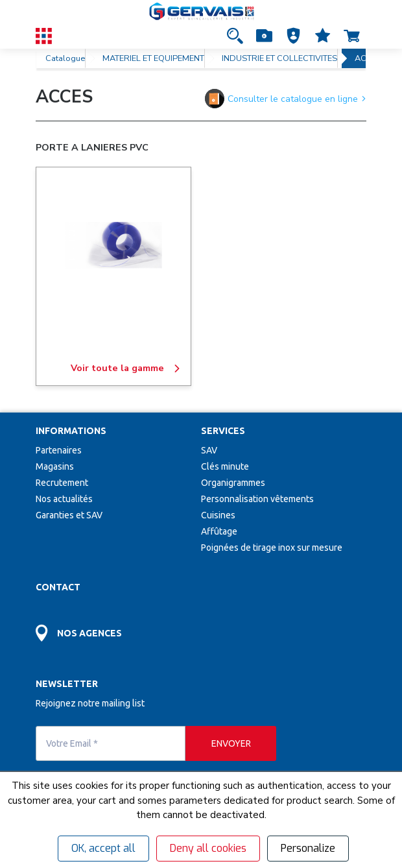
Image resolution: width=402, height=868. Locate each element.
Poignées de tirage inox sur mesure (272, 548)
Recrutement (62, 483)
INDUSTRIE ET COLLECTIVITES (279, 58)
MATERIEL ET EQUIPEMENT (153, 58)
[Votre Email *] (111, 743)
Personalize (308, 848)
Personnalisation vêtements (257, 499)
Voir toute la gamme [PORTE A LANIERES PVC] (126, 368)
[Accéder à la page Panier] (352, 36)
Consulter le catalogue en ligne (286, 99)
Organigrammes (233, 483)
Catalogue (65, 58)
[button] (293, 36)
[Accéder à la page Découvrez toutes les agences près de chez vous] (118, 626)
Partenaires (59, 450)
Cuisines (218, 515)
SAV (209, 450)
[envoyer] (231, 743)
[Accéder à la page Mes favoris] (323, 36)
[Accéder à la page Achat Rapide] (264, 36)
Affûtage (219, 531)
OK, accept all (103, 848)
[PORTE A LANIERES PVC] (113, 245)
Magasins (55, 466)
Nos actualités (64, 499)
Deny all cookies (208, 848)
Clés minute (225, 466)
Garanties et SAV (69, 515)
